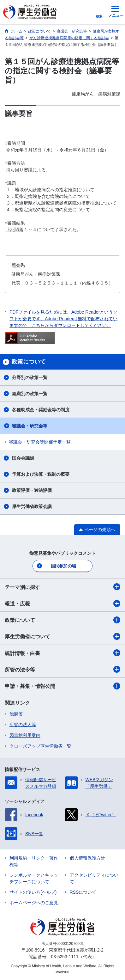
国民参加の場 (63, 566)
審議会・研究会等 (30, 426)
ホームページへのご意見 (34, 903)
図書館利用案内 (25, 735)
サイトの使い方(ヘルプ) (33, 892)
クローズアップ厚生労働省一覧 (40, 746)
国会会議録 (23, 458)
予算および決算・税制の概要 (41, 474)
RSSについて (83, 892)
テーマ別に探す (62, 587)
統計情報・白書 (62, 653)
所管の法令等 (62, 669)
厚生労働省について (62, 636)
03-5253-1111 (65, 957)
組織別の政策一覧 (30, 394)
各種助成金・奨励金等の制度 (41, 410)
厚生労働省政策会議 (32, 506)
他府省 (16, 714)
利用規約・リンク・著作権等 (34, 861)
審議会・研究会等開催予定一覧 (40, 442)
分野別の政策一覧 (30, 377)
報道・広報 (62, 603)
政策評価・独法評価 (32, 490)
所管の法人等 (23, 725)
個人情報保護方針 (87, 858)
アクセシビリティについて (94, 878)
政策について (62, 620)
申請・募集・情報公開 (62, 686)
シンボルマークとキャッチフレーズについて (34, 878)
